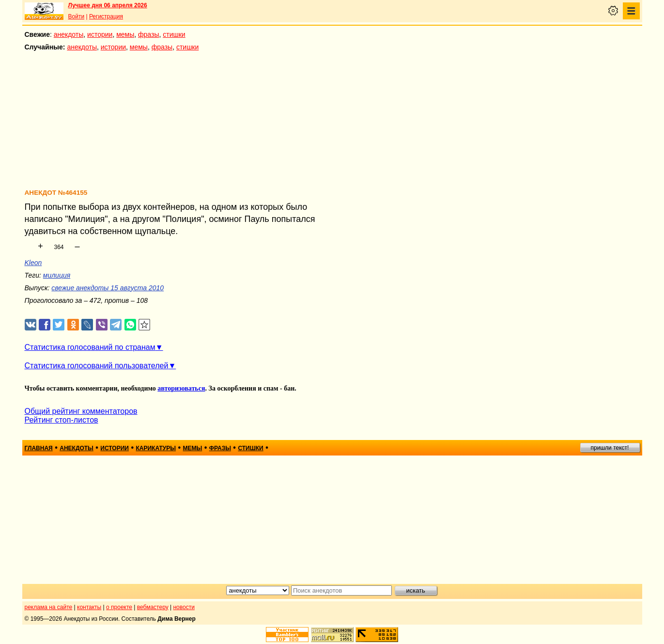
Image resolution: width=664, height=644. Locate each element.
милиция (57, 275)
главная (39, 448)
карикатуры (156, 448)
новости (184, 607)
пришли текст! (610, 448)
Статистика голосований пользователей (97, 366)
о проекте (119, 607)
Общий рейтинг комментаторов (81, 411)
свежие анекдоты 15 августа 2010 (108, 288)
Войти (77, 16)
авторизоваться (181, 388)
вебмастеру (153, 607)
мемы (125, 34)
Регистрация (106, 16)
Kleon (33, 263)
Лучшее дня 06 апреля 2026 (108, 5)
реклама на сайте (49, 607)
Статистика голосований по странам (90, 347)
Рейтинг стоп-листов (62, 420)
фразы (148, 34)
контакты (89, 607)
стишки (174, 34)
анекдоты (69, 34)
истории (100, 34)
